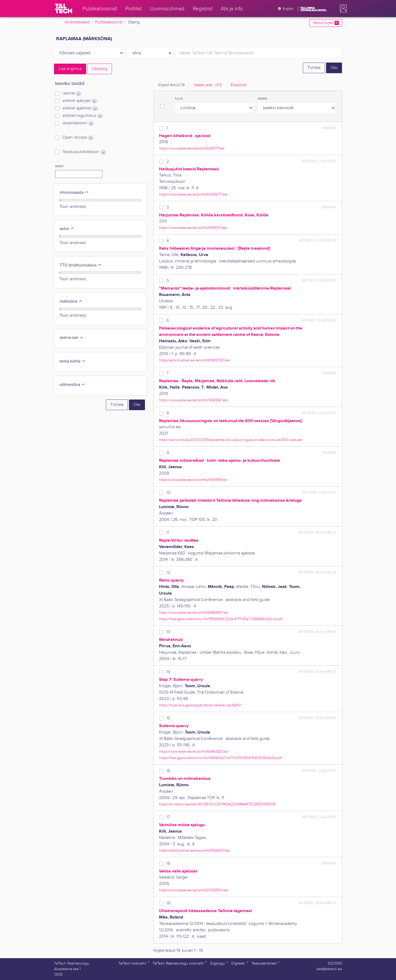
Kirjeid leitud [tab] (171, 85)
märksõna (71, 301)
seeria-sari (72, 338)
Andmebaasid (77, 22)
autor (67, 229)
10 (168, 493)
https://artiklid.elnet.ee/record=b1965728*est (194, 360)
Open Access (78, 138)
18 (168, 864)
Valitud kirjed (326, 23)
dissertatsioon (78, 123)
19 (168, 903)
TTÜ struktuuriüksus (81, 265)
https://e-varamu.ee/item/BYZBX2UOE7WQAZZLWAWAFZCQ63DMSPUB (217, 804)
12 (168, 573)
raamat (72, 93)
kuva (179, 98)
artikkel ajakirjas (80, 101)
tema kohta (73, 361)
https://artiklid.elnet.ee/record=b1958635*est (194, 851)
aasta (59, 166)
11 (168, 533)
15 (168, 718)
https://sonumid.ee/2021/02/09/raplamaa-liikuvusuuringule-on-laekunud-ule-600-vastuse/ (231, 440)
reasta (262, 98)
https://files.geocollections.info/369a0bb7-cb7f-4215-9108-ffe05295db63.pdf (220, 758)
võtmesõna (72, 385)
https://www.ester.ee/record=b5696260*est (193, 613)
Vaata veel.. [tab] (208, 85)
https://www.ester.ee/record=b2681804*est (193, 228)
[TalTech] (64, 9)
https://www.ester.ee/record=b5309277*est (193, 194)
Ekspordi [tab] (238, 85)
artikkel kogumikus (83, 116)
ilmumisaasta (74, 193)
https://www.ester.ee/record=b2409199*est (193, 480)
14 (168, 672)
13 (168, 632)
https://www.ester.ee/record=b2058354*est (193, 890)
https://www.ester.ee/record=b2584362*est (193, 400)
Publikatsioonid (109, 22)
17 (168, 817)
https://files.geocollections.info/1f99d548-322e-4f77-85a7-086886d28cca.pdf (221, 619)
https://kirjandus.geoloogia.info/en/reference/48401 (200, 705)
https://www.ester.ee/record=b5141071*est (192, 148)
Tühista (314, 68)
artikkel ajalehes (80, 108)
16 (168, 771)
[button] (342, 9)
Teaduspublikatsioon (84, 152)
